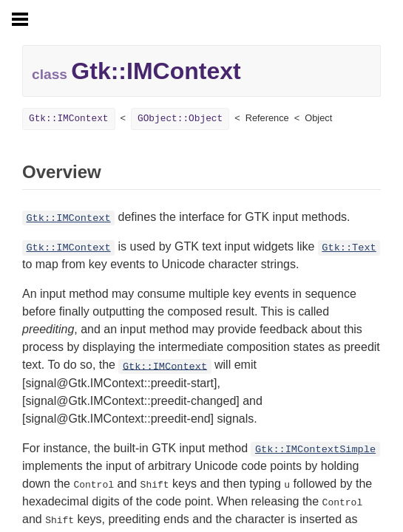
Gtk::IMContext (69, 119)
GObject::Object (180, 119)
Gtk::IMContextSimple (315, 450)
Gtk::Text (349, 248)
